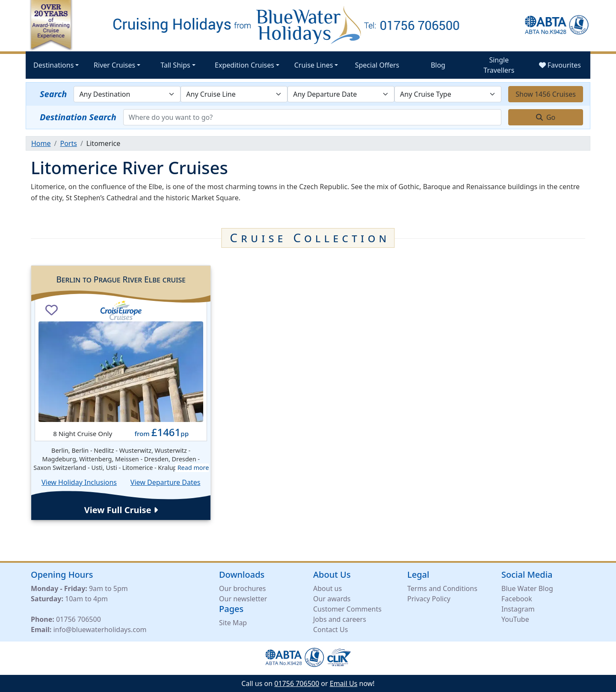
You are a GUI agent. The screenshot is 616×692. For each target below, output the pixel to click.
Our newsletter (243, 599)
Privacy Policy (429, 599)
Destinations (53, 65)
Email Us (344, 683)
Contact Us (330, 630)
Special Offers (377, 65)
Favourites (560, 65)
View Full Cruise (121, 510)
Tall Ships (175, 65)
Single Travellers (499, 65)
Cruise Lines (314, 65)
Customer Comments (347, 609)
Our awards (332, 599)
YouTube (515, 619)
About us (327, 588)
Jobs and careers (340, 619)
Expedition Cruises (244, 65)
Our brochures (242, 588)
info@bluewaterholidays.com (100, 630)
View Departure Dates (166, 482)
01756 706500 (78, 619)
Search (53, 94)
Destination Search (78, 117)
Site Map (233, 623)
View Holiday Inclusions (79, 482)
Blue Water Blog (527, 588)
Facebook (517, 599)
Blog (438, 65)
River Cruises (114, 65)
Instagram (518, 609)
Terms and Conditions (442, 588)
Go (546, 117)
